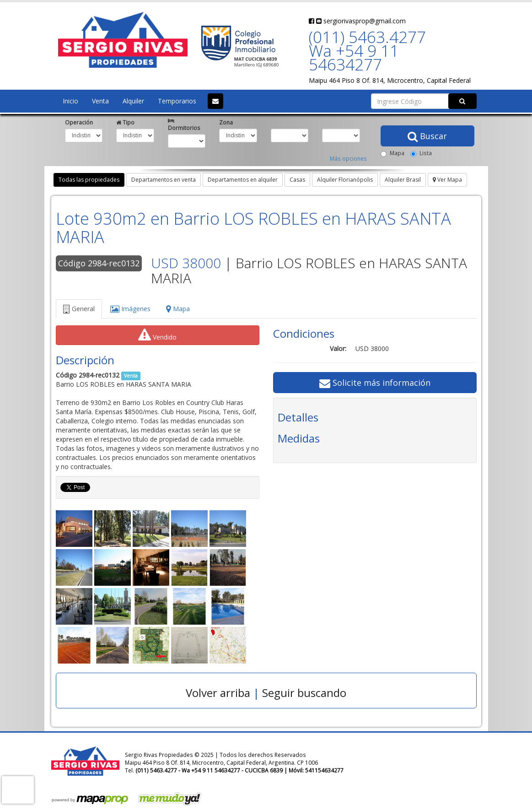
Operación (79, 122)
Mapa (392, 153)
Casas (297, 180)
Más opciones (348, 158)
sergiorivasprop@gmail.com (361, 21)
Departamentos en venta (164, 180)
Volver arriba (218, 693)
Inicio (70, 101)
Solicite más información (375, 383)
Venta (100, 101)
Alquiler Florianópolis (345, 180)
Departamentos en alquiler (243, 180)
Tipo (125, 122)
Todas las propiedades (89, 180)
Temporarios (177, 101)
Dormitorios (184, 125)
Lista (421, 153)
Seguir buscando (304, 693)
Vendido (157, 335)
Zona (226, 122)
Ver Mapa (447, 180)
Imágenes (130, 309)
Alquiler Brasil (403, 180)
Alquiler (133, 101)
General (79, 309)
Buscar (427, 136)
